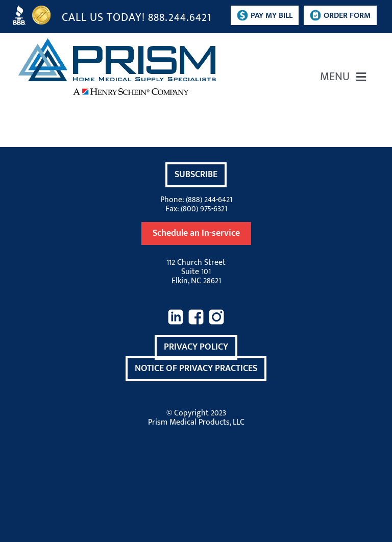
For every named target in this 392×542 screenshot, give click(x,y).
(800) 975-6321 (204, 209)
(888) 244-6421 (209, 200)
